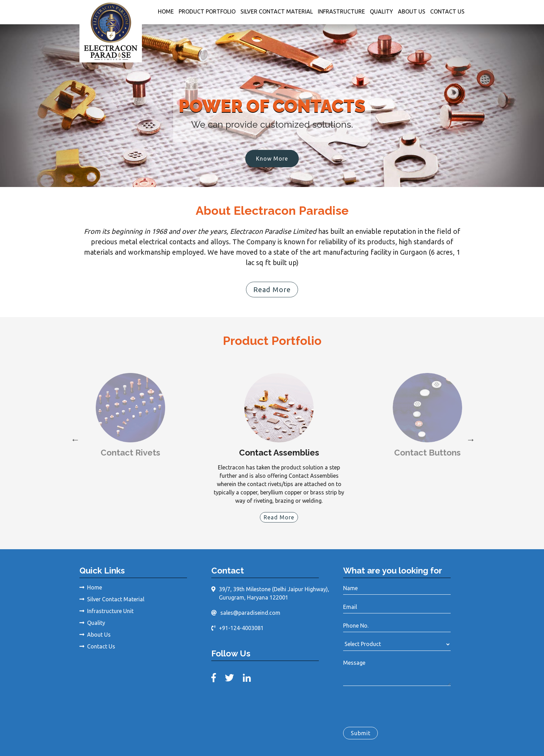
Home (166, 11)
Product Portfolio (207, 11)
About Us (412, 11)
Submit (361, 733)
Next (470, 439)
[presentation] (396, 705)
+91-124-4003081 (241, 628)
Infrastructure (341, 11)
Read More (272, 290)
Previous (74, 439)
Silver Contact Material (277, 11)
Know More (272, 159)
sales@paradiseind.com (250, 612)
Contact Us (447, 11)
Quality (381, 11)
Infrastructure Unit (107, 611)
